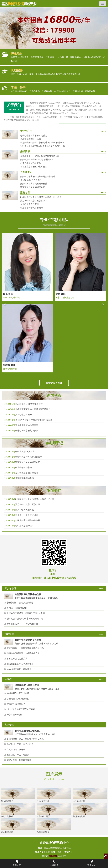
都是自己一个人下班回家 (32, 208)
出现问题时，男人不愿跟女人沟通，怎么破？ (41, 197)
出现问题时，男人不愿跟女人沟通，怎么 (25, 739)
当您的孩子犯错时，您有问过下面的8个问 (26, 613)
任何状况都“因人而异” (30, 180)
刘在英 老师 (9, 365)
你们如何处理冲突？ (25, 526)
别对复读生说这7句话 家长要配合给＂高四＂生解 (43, 146)
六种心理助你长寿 (24, 415)
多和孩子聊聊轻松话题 (31, 139)
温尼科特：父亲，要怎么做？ (34, 201)
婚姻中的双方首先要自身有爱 (34, 184)
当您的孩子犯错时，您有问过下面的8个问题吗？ (42, 143)
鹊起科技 (53, 856)
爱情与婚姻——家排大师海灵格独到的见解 (40, 156)
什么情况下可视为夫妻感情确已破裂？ (33, 409)
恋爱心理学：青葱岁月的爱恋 (34, 136)
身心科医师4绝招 (15, 715)
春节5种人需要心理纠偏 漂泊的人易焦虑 (34, 420)
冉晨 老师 (8, 294)
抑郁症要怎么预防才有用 (18, 693)
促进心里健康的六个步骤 (27, 431)
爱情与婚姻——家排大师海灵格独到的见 (25, 648)
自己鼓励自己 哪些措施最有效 (29, 404)
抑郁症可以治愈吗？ (16, 704)
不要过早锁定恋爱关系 (31, 163)
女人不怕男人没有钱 (30, 204)
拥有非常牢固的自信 (25, 478)
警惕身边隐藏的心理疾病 (27, 425)
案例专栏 (54, 491)
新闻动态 (54, 395)
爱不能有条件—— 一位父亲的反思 (22, 624)
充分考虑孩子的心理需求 (27, 473)
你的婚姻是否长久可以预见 (19, 669)
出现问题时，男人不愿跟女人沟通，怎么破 (35, 499)
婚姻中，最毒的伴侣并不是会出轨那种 (38, 177)
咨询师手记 (54, 443)
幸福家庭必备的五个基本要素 (34, 167)
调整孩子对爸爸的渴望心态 (33, 187)
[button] (3, 28)
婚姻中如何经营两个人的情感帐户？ (37, 160)
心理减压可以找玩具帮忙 (18, 699)
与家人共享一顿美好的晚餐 (28, 520)
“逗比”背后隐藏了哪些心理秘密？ (22, 709)
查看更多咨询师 (54, 383)
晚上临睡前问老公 (24, 468)
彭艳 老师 (61, 294)
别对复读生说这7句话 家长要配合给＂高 (25, 619)
